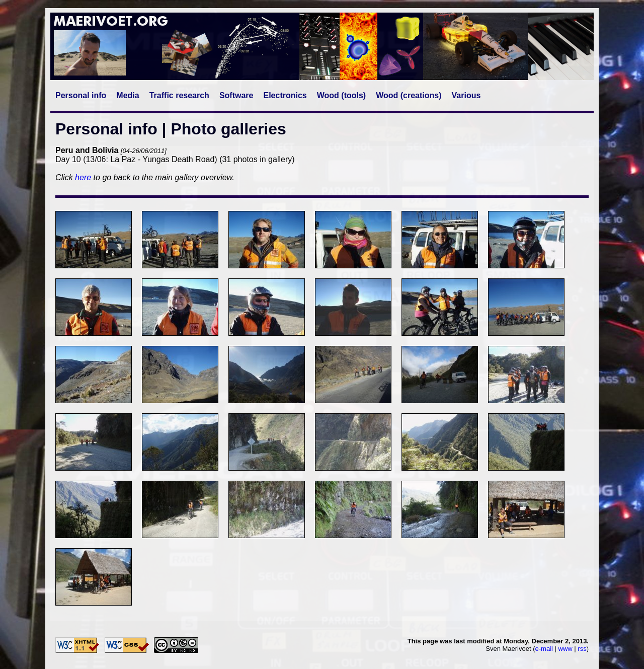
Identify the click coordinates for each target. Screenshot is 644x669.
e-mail (544, 649)
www (566, 649)
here (83, 177)
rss (582, 649)
